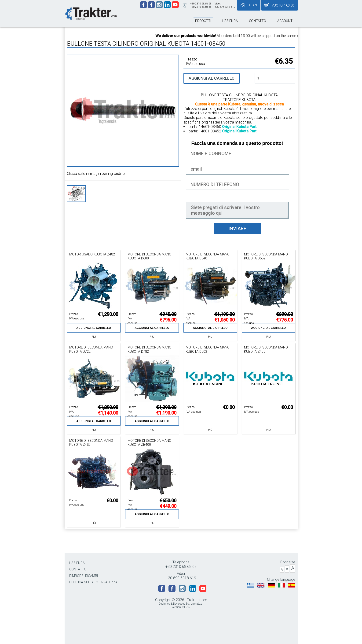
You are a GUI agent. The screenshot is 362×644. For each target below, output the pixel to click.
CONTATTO (78, 569)
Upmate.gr (197, 604)
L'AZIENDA (77, 563)
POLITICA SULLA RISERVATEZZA (93, 582)
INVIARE (237, 228)
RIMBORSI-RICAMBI (84, 576)
